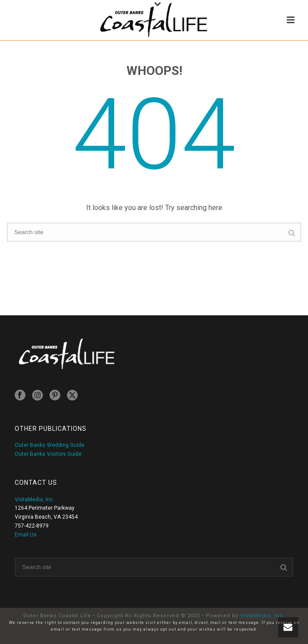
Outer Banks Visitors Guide (48, 454)
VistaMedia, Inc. (35, 500)
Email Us (26, 535)
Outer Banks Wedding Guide (50, 445)
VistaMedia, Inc (262, 616)
